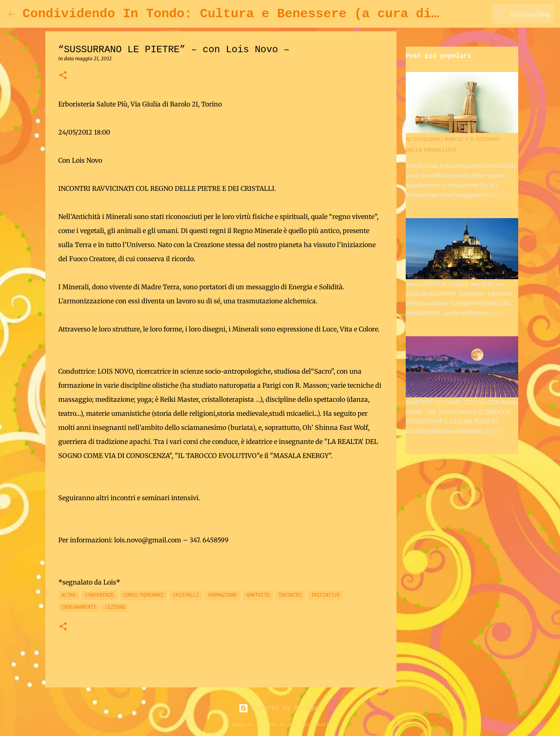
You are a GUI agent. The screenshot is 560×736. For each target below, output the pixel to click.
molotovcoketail (308, 725)
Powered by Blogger (280, 708)
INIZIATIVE (325, 595)
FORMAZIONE (223, 595)
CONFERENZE (100, 595)
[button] (63, 76)
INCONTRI (290, 595)
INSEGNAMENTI (79, 607)
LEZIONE (115, 607)
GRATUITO (258, 595)
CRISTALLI (186, 595)
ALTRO (69, 595)
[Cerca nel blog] (511, 14)
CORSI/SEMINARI (144, 595)
